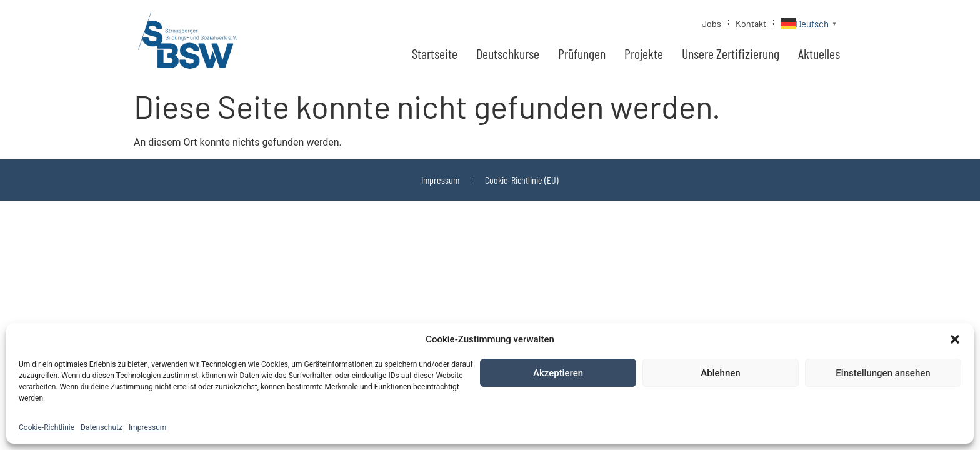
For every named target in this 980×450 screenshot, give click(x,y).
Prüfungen (582, 53)
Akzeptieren (558, 373)
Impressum (147, 427)
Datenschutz (102, 427)
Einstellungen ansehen (883, 373)
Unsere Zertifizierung (731, 53)
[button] (955, 339)
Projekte (644, 53)
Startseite (435, 53)
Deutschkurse (508, 53)
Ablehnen (720, 373)
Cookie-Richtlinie (47, 427)
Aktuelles (819, 53)
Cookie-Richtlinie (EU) (522, 180)
